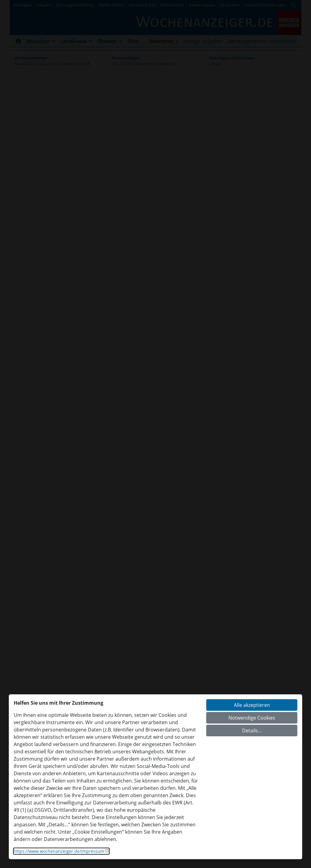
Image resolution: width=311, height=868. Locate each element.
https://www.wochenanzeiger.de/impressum (59, 851)
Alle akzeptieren (252, 705)
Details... (252, 731)
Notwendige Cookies (252, 718)
